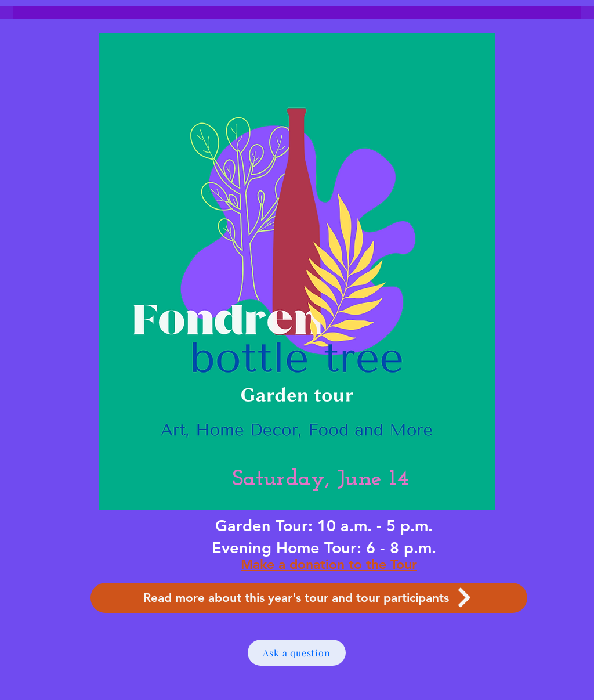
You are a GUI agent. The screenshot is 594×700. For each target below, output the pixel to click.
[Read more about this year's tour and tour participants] (309, 598)
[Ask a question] (297, 653)
